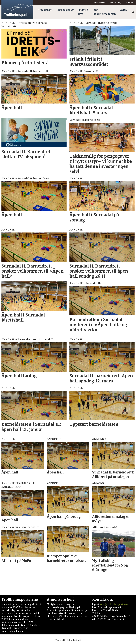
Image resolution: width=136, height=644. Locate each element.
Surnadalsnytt (66, 10)
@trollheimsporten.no (117, 604)
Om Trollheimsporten (105, 12)
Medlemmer (99, 3)
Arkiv (124, 10)
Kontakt (130, 3)
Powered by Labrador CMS (68, 640)
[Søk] (133, 12)
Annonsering (115, 3)
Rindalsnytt (45, 10)
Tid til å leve (83, 12)
